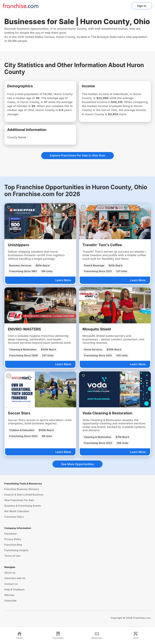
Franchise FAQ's (14, 517)
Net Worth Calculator (17, 511)
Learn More (63, 280)
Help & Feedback (15, 589)
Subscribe (11, 601)
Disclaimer (11, 534)
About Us (10, 573)
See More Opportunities (77, 464)
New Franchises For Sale (19, 500)
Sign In (142, 6)
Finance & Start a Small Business (24, 495)
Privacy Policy (13, 539)
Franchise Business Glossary (22, 489)
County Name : (17, 137)
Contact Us (11, 584)
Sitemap (9, 595)
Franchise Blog (13, 545)
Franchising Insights (16, 550)
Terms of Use (12, 556)
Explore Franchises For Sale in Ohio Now (77, 155)
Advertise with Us (15, 578)
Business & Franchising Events (23, 506)
